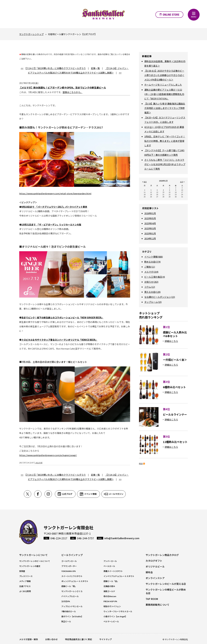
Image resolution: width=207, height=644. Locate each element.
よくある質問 (25, 591)
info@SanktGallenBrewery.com (122, 538)
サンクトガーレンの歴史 (30, 566)
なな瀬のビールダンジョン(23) (160, 297)
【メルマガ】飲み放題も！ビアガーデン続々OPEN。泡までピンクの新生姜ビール (63, 87)
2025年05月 (150, 218)
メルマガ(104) (151, 272)
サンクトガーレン (28, 532)
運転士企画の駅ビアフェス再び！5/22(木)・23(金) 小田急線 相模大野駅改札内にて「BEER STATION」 (164, 94)
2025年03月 (150, 228)
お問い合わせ (51, 639)
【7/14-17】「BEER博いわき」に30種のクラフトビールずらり (56, 68)
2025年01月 (150, 233)
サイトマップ (106, 639)
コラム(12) (150, 287)
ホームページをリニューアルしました (163, 85)
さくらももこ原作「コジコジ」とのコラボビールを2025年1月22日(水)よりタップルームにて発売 (165, 164)
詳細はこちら (171, 341)
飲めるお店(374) (152, 262)
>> (120, 73)
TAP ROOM (152, 599)
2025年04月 (150, 223)
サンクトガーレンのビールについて (35, 561)
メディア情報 (25, 581)
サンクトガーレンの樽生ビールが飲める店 (166, 591)
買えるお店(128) (152, 292)
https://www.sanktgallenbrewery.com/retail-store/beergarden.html (55, 193)
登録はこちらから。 (73, 92)
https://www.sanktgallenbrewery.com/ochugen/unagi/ (48, 455)
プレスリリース (26, 576)
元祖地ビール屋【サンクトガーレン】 (103, 14)
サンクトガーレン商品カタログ (162, 555)
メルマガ (39, 463)
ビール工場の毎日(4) (155, 277)
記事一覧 (95, 68)
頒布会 (149, 572)
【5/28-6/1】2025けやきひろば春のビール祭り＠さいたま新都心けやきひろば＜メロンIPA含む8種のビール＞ (164, 75)
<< (22, 68)
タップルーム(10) (153, 302)
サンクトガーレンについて (33, 555)
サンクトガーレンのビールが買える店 (166, 584)
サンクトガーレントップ (31, 34)
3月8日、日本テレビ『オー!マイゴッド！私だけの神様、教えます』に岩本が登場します (165, 141)
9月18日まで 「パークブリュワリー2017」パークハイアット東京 (54, 207)
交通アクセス (25, 586)
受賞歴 (22, 571)
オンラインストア (169, 15)
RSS (141, 464)
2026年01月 (150, 213)
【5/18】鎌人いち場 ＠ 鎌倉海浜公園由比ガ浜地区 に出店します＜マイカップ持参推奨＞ (165, 108)
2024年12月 (150, 238)
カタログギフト (154, 561)
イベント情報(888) (154, 257)
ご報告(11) (150, 267)
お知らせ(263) (151, 282)
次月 (182, 182)
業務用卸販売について (157, 605)
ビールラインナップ (72, 555)
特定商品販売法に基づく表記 (79, 639)
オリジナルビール (155, 566)
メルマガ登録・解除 (29, 639)
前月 (145, 182)
